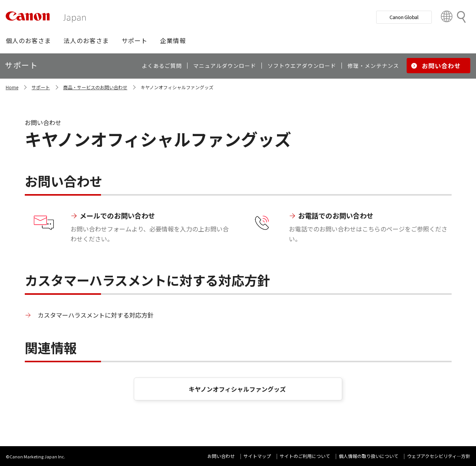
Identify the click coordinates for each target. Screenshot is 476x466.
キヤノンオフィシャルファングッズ (238, 389)
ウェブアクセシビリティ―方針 (439, 456)
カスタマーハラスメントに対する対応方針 (96, 315)
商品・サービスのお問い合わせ (95, 87)
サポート (41, 87)
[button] (28, 40)
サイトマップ (257, 456)
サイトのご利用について (305, 456)
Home (12, 87)
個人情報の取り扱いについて (369, 456)
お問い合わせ (221, 456)
